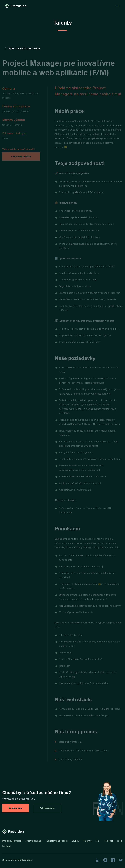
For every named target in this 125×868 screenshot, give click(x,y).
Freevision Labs (34, 841)
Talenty (87, 841)
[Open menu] (117, 6)
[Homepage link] (16, 6)
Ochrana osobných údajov (17, 860)
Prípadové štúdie (12, 841)
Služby (75, 841)
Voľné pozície (47, 808)
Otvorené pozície (21, 156)
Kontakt (6, 846)
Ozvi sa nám (16, 808)
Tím (98, 841)
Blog (120, 841)
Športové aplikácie (57, 841)
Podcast (108, 841)
